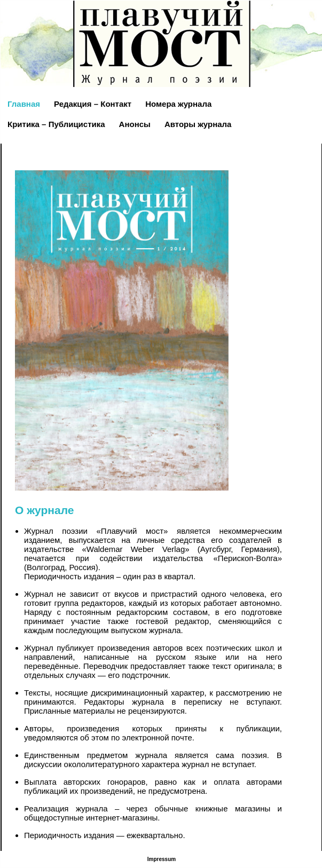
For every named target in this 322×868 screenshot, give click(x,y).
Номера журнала (178, 104)
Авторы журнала (198, 124)
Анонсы (135, 124)
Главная (24, 104)
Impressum (162, 859)
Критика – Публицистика (56, 124)
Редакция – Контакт (93, 104)
